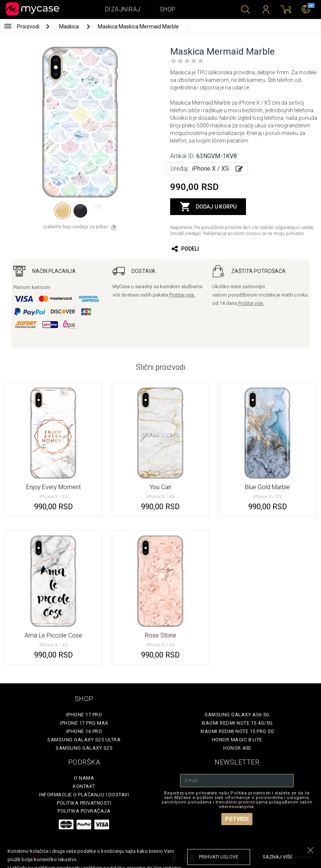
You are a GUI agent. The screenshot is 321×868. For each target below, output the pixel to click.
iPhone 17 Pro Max (84, 723)
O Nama (84, 778)
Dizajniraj (123, 9)
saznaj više (278, 857)
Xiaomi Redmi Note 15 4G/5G (237, 723)
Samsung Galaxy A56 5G (237, 715)
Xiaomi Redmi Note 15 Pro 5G (237, 731)
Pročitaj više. (182, 295)
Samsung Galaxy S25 (84, 748)
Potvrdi (237, 819)
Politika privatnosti (84, 803)
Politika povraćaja (84, 811)
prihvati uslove (219, 857)
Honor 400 (237, 748)
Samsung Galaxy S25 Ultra (84, 740)
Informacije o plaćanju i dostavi (84, 795)
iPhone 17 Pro (84, 715)
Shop (168, 9)
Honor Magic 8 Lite (237, 740)
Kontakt (84, 786)
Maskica (70, 27)
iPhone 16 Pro (84, 731)
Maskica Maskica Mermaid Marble (138, 27)
